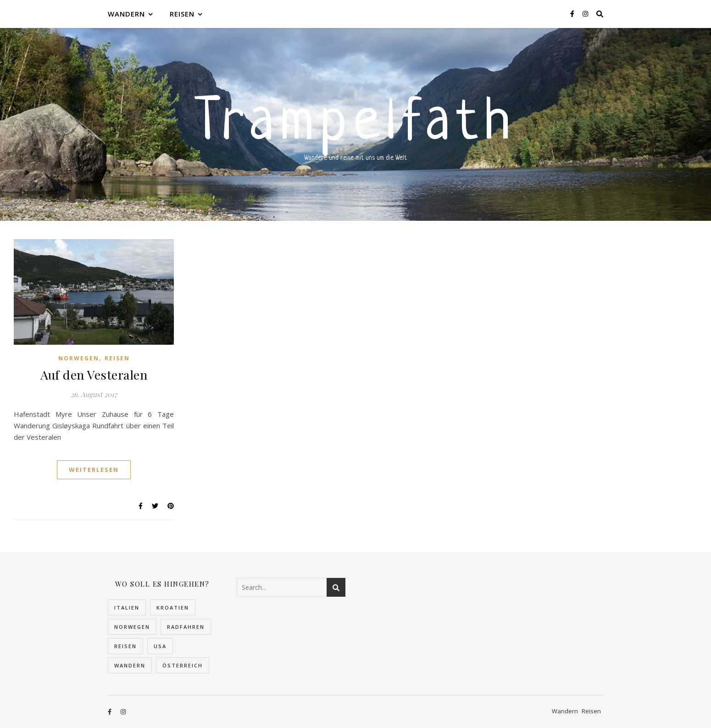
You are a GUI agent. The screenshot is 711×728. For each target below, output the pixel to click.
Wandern (126, 14)
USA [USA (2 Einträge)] (160, 646)
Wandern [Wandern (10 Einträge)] (130, 665)
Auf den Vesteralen (94, 375)
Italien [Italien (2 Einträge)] (127, 608)
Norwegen (79, 358)
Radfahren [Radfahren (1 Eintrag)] (186, 627)
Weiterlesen (94, 470)
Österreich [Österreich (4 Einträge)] (183, 665)
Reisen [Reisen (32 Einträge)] (125, 646)
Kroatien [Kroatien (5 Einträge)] (173, 608)
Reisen (182, 14)
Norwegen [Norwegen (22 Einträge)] (132, 627)
